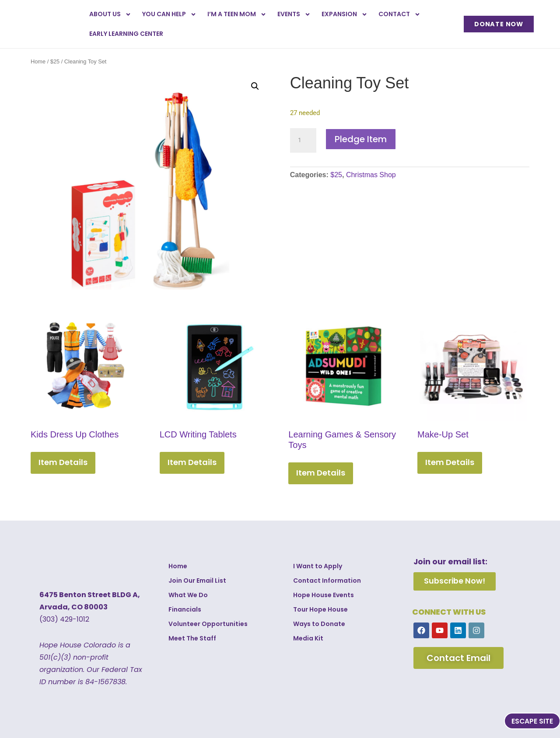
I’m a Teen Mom (237, 14)
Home (38, 61)
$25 (55, 61)
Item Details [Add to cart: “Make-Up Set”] (450, 462)
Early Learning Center (126, 34)
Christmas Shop (371, 175)
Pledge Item (361, 139)
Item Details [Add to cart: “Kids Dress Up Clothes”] (63, 462)
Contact (399, 14)
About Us (110, 14)
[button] (255, 86)
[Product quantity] (303, 140)
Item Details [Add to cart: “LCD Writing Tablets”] (192, 462)
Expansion (345, 14)
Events (294, 14)
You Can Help (169, 14)
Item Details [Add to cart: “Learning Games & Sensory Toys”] (321, 473)
